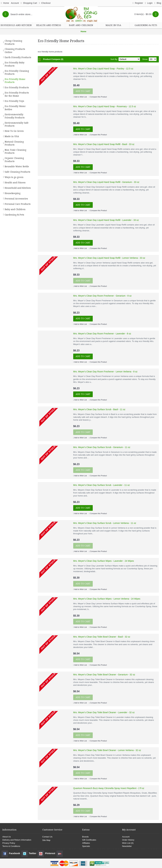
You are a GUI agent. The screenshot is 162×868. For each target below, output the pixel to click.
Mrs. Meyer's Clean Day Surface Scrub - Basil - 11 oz (99, 409)
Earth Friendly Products (18, 57)
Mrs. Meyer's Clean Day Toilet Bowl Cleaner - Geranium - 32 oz (104, 675)
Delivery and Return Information (17, 840)
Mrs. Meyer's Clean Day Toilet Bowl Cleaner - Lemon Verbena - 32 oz (107, 750)
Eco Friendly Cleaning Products (17, 73)
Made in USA (12, 136)
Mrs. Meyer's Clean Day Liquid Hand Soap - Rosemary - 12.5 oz (105, 106)
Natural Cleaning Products (14, 143)
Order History (128, 840)
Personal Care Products (18, 204)
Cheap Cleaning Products (13, 42)
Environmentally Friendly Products (15, 116)
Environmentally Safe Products (17, 124)
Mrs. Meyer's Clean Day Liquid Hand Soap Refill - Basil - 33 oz (104, 144)
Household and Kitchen (18, 188)
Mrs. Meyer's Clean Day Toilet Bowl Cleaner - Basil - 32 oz (102, 637)
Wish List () (128, 843)
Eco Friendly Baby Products (15, 64)
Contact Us (47, 837)
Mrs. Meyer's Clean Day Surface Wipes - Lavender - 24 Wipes (104, 561)
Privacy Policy (9, 843)
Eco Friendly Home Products (15, 81)
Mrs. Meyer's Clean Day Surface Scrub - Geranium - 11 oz (102, 447)
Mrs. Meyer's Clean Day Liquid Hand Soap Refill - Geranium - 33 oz (106, 182)
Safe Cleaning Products (17, 172)
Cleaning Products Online (15, 51)
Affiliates (86, 843)
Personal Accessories (16, 199)
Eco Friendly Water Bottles (15, 108)
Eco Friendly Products (17, 87)
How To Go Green (14, 131)
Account (126, 837)
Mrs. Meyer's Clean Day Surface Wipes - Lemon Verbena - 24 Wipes (107, 599)
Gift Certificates (89, 840)
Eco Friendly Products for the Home (17, 94)
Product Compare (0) (53, 59)
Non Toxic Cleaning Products (16, 151)
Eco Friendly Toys (14, 101)
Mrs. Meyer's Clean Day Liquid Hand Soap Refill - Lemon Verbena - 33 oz (109, 258)
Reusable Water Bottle (17, 166)
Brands (85, 837)
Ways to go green (14, 177)
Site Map (46, 840)
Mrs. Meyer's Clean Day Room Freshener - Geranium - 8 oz (102, 296)
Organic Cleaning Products (14, 160)
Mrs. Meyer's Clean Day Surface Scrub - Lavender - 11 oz (101, 485)
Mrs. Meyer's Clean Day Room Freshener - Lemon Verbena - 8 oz (105, 372)
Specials (86, 846)
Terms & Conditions (11, 846)
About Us (7, 837)
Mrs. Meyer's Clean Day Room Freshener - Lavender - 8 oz (102, 334)
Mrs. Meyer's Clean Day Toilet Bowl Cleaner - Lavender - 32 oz (104, 712)
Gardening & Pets (14, 215)
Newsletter (127, 846)
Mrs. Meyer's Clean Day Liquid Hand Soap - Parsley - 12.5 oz (103, 69)
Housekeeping (13, 193)
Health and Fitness (15, 183)
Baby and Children (15, 209)
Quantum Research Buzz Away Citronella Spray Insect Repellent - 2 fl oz (109, 788)
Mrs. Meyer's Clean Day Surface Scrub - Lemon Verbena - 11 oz (105, 523)
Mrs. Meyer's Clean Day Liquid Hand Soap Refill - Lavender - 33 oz (106, 220)
